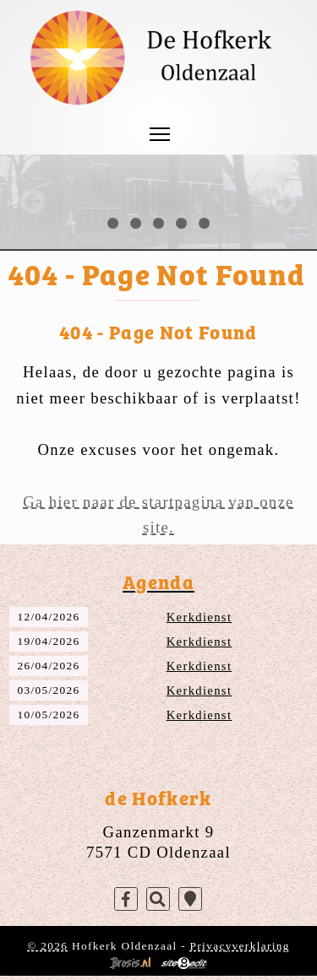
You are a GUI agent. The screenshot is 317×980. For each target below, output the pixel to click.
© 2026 (47, 946)
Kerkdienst (199, 617)
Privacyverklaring (240, 946)
